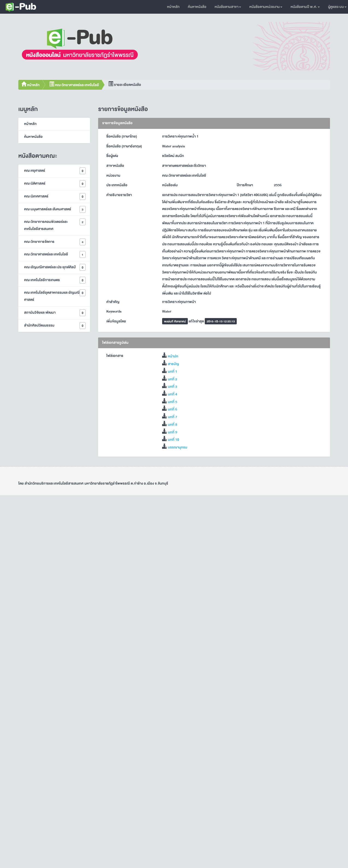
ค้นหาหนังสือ (197, 7)
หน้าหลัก (173, 7)
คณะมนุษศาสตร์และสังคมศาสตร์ (55, 209)
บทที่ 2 (172, 379)
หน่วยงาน (113, 176)
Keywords (114, 311)
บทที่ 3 (172, 387)
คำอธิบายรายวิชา (119, 195)
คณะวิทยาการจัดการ (55, 242)
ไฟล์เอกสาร (115, 356)
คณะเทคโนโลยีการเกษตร (55, 280)
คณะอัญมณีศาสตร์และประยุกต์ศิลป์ (55, 267)
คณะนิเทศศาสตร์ (55, 196)
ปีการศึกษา (245, 185)
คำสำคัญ (113, 302)
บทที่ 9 (172, 432)
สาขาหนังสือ (115, 166)
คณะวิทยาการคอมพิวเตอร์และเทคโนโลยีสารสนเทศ (55, 225)
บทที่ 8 (172, 425)
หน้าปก (173, 356)
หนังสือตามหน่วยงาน (266, 7)
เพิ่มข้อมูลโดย (116, 321)
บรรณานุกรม (178, 447)
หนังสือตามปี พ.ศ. (305, 7)
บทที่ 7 (172, 417)
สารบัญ (173, 364)
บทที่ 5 (172, 402)
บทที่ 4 (172, 394)
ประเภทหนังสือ (117, 185)
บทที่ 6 (172, 409)
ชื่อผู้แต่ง (112, 156)
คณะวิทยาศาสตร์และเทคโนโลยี (74, 85)
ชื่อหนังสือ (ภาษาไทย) (122, 136)
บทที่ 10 (173, 440)
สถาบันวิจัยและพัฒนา (55, 313)
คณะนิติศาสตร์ (55, 184)
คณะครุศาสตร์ (55, 171)
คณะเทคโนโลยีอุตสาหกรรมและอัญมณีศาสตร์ (55, 296)
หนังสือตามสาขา (228, 7)
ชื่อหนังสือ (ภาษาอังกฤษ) (124, 146)
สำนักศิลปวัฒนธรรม (55, 326)
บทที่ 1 (172, 372)
